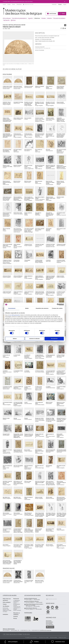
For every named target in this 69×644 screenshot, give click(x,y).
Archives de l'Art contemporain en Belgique (17, 608)
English (65, 4)
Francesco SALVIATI (43, 48)
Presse (14, 4)
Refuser (15, 339)
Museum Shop (6, 609)
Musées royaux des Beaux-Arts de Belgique (3, 9)
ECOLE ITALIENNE (40, 50)
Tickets (63, 14)
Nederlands (54, 4)
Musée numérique (17, 610)
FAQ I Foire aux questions (7, 600)
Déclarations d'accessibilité (44, 637)
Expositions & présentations (19, 18)
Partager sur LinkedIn (63, 28)
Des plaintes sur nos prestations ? (31, 637)
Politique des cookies (62, 637)
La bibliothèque (17, 601)
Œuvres (65, 25)
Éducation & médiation (59, 18)
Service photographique (17, 604)
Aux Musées (6, 606)
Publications (16, 602)
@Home (13, 20)
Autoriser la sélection (35, 339)
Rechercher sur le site (24, 4)
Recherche (6, 20)
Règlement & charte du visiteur (7, 611)
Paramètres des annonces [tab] (42, 308)
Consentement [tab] (12, 308)
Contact (9, 4)
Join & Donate (53, 14)
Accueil (4, 4)
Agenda (30, 18)
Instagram (57, 609)
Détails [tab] (27, 308)
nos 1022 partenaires (15, 315)
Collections (37, 18)
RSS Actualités (49, 623)
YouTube (52, 609)
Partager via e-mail (65, 28)
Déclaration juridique (54, 637)
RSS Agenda (49, 621)
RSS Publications (50, 624)
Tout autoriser (54, 339)
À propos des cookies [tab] (57, 308)
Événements (19, 4)
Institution (50, 18)
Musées (44, 18)
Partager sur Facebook (61, 28)
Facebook (48, 609)
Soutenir (16, 617)
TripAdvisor (48, 614)
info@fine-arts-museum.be (46, 630)
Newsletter (51, 627)
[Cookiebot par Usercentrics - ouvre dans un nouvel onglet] (58, 305)
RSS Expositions (49, 622)
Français (60, 4)
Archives (15, 605)
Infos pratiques (7, 18)
